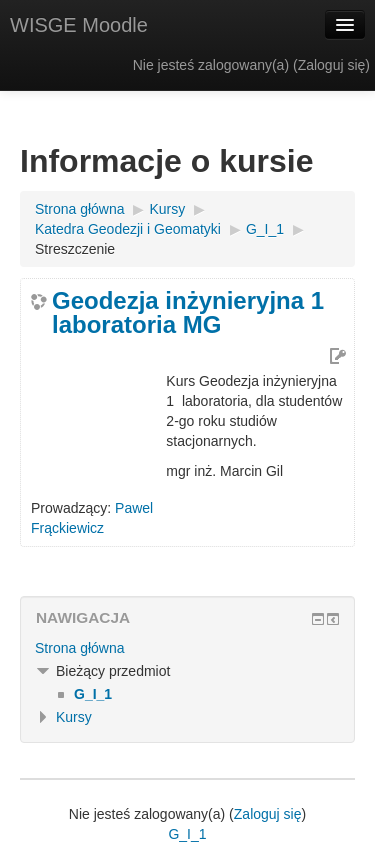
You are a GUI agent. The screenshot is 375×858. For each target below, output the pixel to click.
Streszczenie (75, 249)
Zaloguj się (332, 65)
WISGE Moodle (79, 25)
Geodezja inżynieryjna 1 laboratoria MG (188, 313)
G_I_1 (187, 834)
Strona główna (80, 648)
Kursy (74, 717)
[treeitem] (187, 648)
